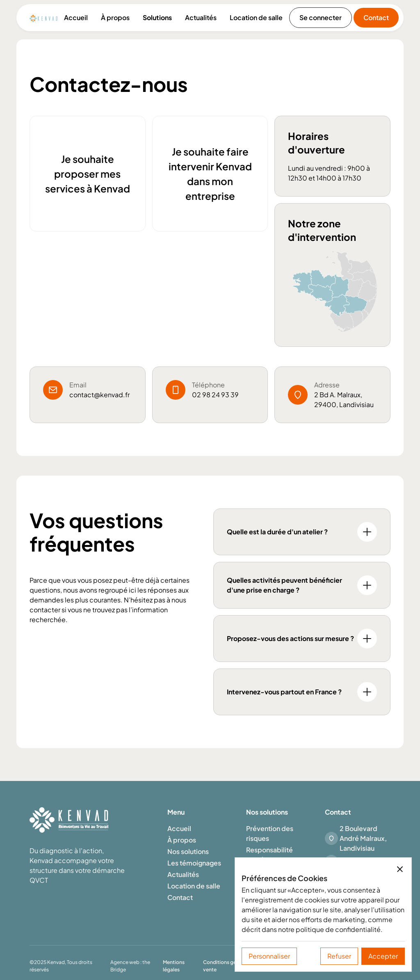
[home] (43, 18)
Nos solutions (188, 851)
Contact (376, 17)
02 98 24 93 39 (215, 395)
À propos (115, 17)
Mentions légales (174, 966)
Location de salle (256, 17)
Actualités (201, 17)
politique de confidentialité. (339, 929)
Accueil (76, 17)
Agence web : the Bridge (130, 966)
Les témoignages (194, 863)
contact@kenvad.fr (99, 395)
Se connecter (321, 17)
